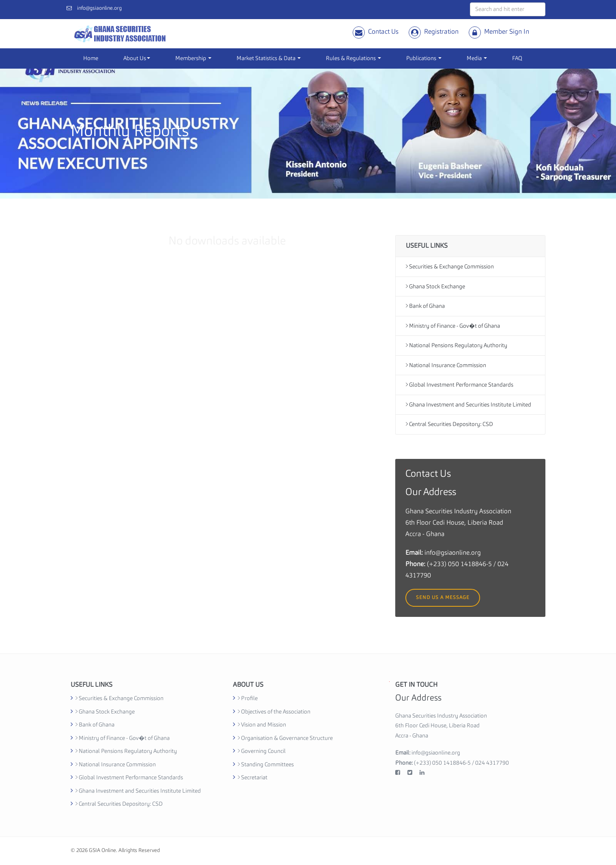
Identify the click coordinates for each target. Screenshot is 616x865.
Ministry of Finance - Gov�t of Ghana (453, 326)
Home (91, 58)
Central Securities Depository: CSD (449, 424)
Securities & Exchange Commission (450, 267)
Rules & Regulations (353, 58)
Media (477, 58)
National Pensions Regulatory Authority (457, 345)
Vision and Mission (262, 725)
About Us (137, 58)
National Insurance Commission (446, 365)
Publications (424, 58)
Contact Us (383, 32)
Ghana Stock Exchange (435, 287)
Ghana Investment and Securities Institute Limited (468, 405)
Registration (441, 32)
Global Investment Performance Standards (460, 385)
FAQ (517, 58)
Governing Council (262, 751)
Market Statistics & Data (269, 58)
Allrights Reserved (139, 851)
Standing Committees (266, 765)
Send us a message (443, 598)
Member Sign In (507, 32)
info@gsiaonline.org (99, 8)
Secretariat (253, 778)
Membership (193, 58)
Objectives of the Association (274, 712)
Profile (248, 698)
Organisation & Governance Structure (285, 738)
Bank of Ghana (425, 306)
